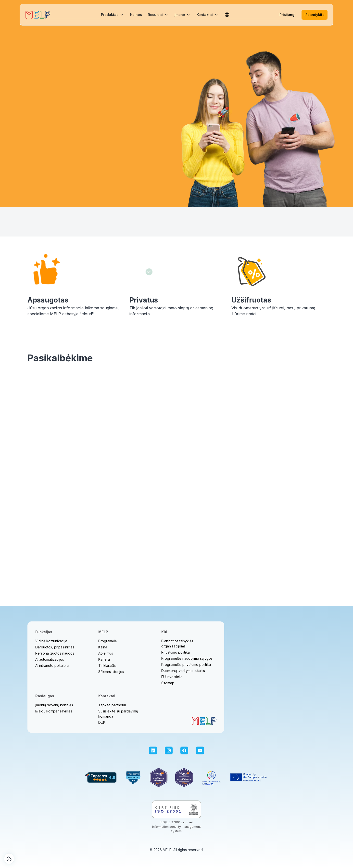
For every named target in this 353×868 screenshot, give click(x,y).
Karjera (104, 659)
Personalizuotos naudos (55, 653)
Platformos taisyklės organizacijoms (177, 644)
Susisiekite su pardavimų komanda (118, 714)
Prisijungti (288, 15)
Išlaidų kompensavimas (54, 711)
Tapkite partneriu (112, 705)
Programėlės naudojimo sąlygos (187, 658)
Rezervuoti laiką (177, 590)
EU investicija (172, 677)
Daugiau (46, 157)
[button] (113, 15)
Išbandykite (315, 15)
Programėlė (107, 641)
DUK (102, 722)
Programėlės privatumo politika (186, 664)
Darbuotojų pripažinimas (55, 647)
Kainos (136, 15)
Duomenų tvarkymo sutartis (183, 671)
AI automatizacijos (50, 659)
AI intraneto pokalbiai (52, 665)
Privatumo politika (176, 652)
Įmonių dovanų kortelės (54, 705)
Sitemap (168, 683)
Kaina (103, 647)
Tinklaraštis (107, 665)
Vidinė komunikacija (51, 641)
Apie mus (106, 653)
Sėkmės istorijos (111, 672)
